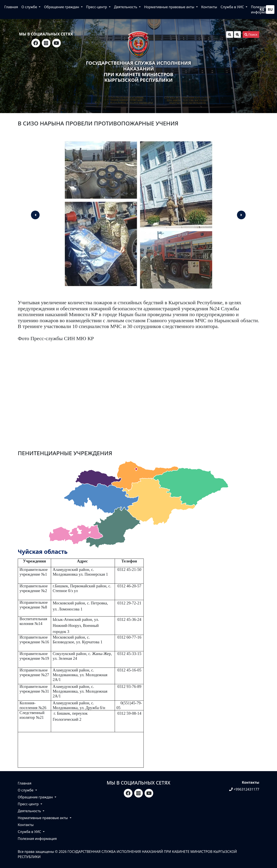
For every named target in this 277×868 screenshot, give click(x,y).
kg (262, 10)
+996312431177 (244, 789)
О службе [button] (30, 7)
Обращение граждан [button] (62, 7)
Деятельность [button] (126, 7)
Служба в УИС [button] (233, 7)
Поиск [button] (251, 34)
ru (270, 10)
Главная (11, 7)
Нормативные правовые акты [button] (170, 7)
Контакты (209, 7)
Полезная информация (37, 839)
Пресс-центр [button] (97, 7)
